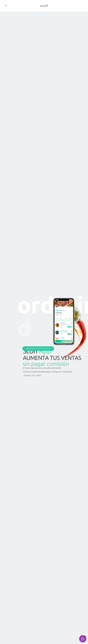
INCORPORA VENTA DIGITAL (38, 349)
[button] (83, 639)
